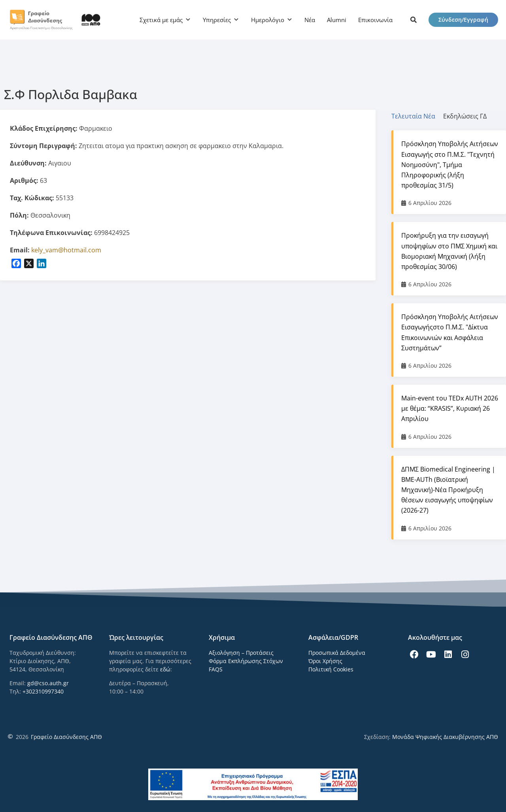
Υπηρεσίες (217, 20)
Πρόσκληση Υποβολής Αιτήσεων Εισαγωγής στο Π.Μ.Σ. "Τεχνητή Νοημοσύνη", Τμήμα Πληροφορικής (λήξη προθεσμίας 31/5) (450, 164)
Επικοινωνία (375, 20)
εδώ (165, 669)
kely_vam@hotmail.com (66, 250)
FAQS (216, 669)
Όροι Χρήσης (325, 661)
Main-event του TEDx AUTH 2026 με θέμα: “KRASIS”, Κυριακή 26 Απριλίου (450, 408)
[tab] (417, 116)
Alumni (337, 20)
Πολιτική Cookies (331, 669)
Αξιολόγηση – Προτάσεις (241, 653)
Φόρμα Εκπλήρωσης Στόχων (246, 661)
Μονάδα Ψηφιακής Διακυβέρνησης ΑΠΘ (445, 737)
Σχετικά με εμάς (161, 20)
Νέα (310, 20)
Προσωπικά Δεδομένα (337, 653)
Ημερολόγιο (268, 20)
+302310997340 (43, 691)
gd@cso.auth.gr (48, 683)
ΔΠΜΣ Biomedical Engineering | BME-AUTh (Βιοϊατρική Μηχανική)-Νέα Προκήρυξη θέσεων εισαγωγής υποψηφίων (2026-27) (448, 490)
